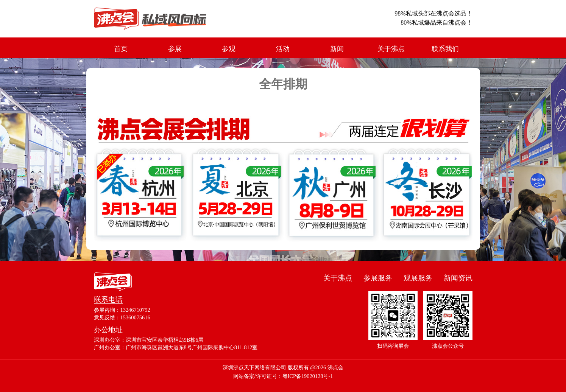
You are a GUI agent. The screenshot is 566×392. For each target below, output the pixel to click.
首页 (121, 49)
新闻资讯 (458, 278)
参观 (229, 49)
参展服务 (378, 278)
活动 (283, 49)
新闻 (337, 49)
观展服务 (418, 278)
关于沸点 (391, 49)
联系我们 (445, 49)
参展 (175, 49)
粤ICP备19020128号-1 (308, 376)
